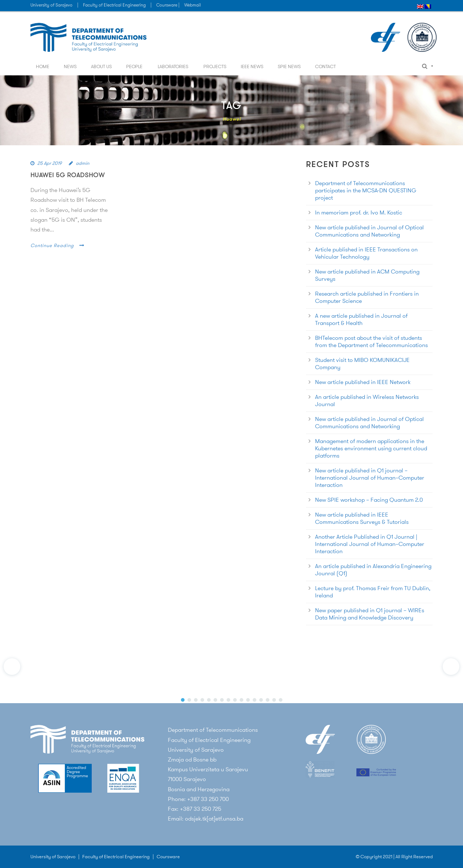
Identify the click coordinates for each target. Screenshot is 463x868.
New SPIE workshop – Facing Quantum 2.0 (369, 500)
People (134, 66)
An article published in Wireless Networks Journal (367, 400)
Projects (215, 66)
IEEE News (252, 66)
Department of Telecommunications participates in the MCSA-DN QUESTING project (366, 190)
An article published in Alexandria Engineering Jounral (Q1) (373, 570)
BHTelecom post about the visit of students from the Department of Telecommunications (371, 341)
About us (101, 66)
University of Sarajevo (51, 5)
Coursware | (168, 5)
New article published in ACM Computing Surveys (367, 275)
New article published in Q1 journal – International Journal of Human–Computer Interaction (370, 478)
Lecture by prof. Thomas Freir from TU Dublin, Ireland (373, 592)
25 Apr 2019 (49, 163)
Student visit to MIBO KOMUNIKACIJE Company (362, 364)
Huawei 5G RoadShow (68, 175)
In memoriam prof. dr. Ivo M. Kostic (359, 212)
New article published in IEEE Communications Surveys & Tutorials (362, 518)
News (70, 66)
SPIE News (289, 66)
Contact (325, 66)
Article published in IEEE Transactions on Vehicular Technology (366, 253)
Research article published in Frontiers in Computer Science (367, 297)
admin (82, 163)
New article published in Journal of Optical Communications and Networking (369, 231)
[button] (12, 667)
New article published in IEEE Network (363, 382)
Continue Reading (57, 245)
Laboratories (173, 66)
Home (43, 66)
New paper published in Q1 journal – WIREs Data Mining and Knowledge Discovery (370, 614)
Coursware (168, 857)
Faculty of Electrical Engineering (114, 5)
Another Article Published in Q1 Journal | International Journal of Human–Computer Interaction (370, 544)
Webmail (193, 5)
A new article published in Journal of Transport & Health (361, 319)
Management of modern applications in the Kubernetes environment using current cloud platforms (371, 448)
